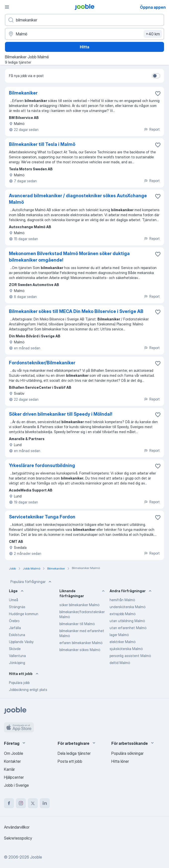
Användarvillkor (17, 827)
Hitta (84, 47)
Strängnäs (17, 607)
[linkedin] (45, 803)
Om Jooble (14, 753)
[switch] (156, 76)
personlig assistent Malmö (130, 656)
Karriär (9, 769)
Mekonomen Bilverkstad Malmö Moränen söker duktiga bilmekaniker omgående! (69, 257)
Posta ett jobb (70, 761)
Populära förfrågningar (31, 582)
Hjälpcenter (14, 777)
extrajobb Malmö (123, 614)
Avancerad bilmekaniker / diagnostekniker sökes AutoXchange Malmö (78, 199)
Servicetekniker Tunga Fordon (42, 517)
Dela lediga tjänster (74, 753)
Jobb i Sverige (16, 785)
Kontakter (12, 761)
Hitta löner (120, 761)
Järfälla (15, 628)
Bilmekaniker (23, 93)
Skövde (15, 649)
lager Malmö (119, 635)
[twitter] (33, 803)
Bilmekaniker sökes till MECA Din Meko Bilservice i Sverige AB (76, 311)
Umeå (14, 600)
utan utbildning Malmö (127, 621)
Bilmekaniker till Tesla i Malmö (42, 144)
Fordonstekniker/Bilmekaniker (42, 363)
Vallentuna (17, 656)
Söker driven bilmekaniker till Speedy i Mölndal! (61, 414)
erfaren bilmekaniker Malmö (81, 643)
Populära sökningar (127, 753)
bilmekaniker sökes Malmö (80, 650)
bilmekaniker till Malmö (77, 624)
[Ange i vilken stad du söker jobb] (84, 34)
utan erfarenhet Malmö (128, 628)
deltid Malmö (120, 663)
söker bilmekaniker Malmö (79, 605)
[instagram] (21, 803)
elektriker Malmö (123, 642)
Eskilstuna (17, 635)
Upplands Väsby (21, 642)
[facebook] (9, 803)
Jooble (36, 857)
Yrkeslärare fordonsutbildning (42, 465)
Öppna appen (153, 7)
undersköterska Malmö (127, 607)
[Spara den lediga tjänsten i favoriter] (158, 94)
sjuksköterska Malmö (126, 649)
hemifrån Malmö (122, 600)
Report (152, 129)
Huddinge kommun (24, 614)
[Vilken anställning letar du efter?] (84, 20)
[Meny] (7, 7)
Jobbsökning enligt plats (28, 690)
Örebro (14, 621)
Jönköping (17, 663)
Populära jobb (19, 683)
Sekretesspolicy (18, 838)
